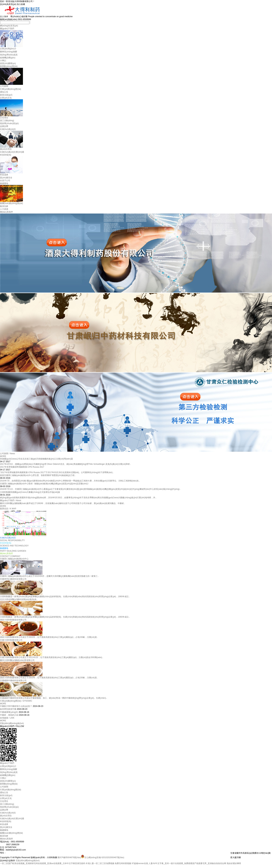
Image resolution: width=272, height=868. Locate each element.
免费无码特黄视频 (123, 863)
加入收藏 (21, 4)
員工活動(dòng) (7, 121)
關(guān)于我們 (7, 29)
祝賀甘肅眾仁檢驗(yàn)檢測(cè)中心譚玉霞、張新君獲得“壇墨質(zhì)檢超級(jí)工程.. (38, 475)
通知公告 (4, 92)
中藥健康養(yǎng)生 (9, 712)
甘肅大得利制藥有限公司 (11, 640)
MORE (3, 456)
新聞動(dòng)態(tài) (9, 66)
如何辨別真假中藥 (8, 709)
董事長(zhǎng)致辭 (9, 52)
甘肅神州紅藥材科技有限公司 (13, 579)
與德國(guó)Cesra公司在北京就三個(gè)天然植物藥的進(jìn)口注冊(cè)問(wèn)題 (36, 459)
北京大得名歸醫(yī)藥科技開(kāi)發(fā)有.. (19, 599)
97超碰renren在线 (140, 863)
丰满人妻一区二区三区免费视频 (100, 863)
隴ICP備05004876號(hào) (69, 857)
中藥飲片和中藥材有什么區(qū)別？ (16, 706)
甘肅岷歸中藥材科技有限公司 (13, 680)
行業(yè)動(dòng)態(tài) (11, 89)
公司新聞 (4, 86)
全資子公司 (5, 181)
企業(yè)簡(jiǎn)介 (8, 49)
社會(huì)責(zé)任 (8, 129)
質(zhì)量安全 (6, 178)
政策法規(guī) (6, 95)
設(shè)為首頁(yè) (8, 4)
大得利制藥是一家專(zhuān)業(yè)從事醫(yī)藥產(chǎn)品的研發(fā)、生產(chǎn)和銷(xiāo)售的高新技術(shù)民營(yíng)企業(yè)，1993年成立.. (65, 617)
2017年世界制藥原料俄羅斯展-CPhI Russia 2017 (22, 467)
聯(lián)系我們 (6, 212)
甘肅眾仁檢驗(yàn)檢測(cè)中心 (14, 559)
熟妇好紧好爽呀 (234, 863)
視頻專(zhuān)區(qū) (9, 123)
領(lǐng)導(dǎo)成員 (9, 55)
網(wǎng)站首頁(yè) (9, 26)
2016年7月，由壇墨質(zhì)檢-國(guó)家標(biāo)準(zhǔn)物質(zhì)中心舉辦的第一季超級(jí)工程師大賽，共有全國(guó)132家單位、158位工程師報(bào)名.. (70, 481)
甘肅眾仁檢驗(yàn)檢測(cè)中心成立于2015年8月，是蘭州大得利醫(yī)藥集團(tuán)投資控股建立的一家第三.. (49, 576)
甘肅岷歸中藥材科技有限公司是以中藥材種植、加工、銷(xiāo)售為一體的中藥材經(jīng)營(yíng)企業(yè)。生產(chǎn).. (54, 698)
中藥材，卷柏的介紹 (9, 715)
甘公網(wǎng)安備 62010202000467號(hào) (103, 857)
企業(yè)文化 (6, 98)
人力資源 (4, 209)
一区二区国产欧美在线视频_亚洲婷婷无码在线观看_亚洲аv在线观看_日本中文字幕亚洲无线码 (43, 863)
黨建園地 (4, 183)
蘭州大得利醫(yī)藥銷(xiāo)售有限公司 (17, 660)
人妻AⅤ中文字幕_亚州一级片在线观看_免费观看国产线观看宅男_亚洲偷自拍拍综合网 (187, 863)
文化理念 (4, 118)
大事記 (3, 61)
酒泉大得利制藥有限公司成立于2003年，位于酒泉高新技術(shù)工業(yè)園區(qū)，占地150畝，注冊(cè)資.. (49, 637)
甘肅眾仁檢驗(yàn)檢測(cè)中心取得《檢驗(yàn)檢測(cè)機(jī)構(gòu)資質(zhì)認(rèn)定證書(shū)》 (45, 484)
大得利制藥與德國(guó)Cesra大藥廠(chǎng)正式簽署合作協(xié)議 (30, 492)
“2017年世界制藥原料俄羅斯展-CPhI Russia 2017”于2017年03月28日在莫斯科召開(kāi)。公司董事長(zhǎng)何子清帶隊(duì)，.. (57, 472)
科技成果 (4, 175)
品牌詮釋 (4, 126)
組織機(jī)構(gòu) (8, 58)
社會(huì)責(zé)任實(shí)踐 (12, 152)
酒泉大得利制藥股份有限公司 (13, 620)
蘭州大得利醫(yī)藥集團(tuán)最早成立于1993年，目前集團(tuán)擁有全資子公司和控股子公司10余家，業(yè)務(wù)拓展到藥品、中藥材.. (62, 503)
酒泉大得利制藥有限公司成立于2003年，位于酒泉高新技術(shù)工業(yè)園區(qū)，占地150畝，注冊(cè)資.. (49, 678)
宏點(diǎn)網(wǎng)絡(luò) (12, 723)
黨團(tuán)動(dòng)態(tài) (11, 203)
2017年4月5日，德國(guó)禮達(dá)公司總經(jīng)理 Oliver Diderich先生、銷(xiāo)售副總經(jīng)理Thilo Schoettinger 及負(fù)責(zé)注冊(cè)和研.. (65, 464)
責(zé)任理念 (6, 149)
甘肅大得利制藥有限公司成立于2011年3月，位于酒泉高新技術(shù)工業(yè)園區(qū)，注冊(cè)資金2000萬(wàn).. (52, 657)
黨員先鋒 (4, 206)
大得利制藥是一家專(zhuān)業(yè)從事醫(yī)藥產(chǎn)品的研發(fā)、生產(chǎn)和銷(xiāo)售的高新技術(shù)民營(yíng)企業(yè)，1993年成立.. (65, 597)
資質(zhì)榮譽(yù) (8, 63)
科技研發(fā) (6, 155)
